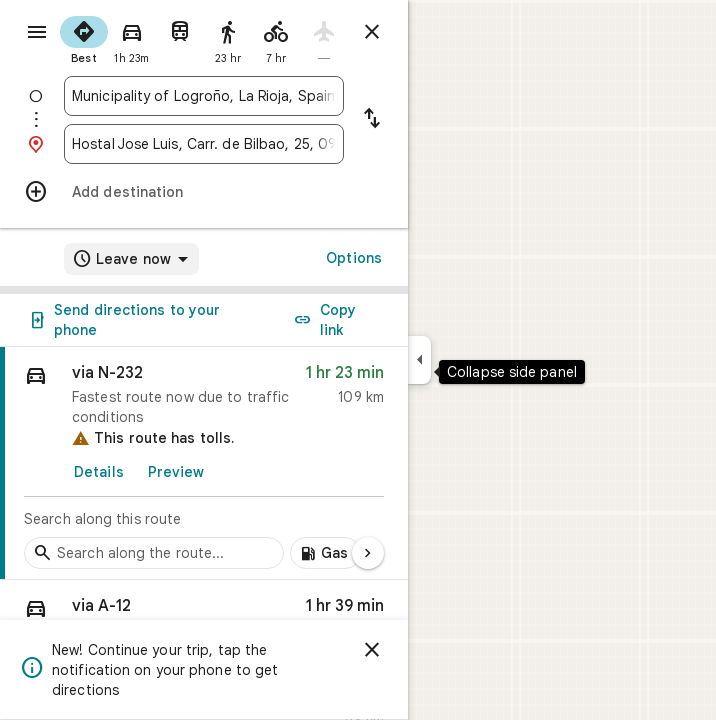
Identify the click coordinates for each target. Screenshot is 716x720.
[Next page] (368, 553)
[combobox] (204, 96)
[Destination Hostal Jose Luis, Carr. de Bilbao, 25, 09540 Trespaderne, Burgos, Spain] (204, 144)
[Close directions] (372, 32)
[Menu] (37, 32)
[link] (204, 463)
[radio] (84, 38)
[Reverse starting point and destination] (372, 120)
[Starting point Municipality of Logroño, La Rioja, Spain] (204, 96)
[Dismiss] (372, 650)
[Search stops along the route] (154, 553)
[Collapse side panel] (419, 360)
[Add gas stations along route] (325, 553)
